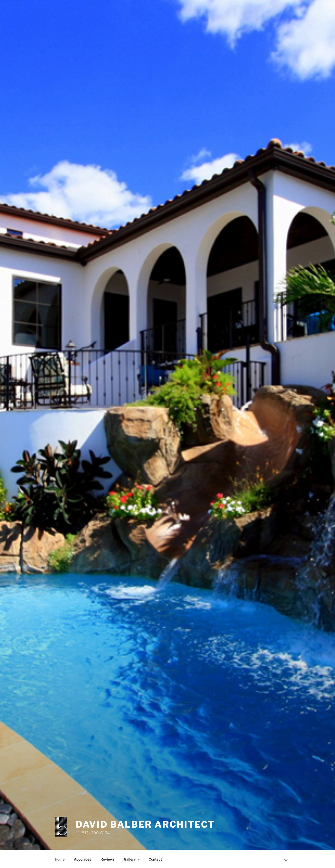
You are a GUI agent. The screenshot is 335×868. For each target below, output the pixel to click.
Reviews (107, 859)
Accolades (83, 859)
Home (60, 859)
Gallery (132, 859)
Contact (155, 859)
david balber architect (145, 824)
